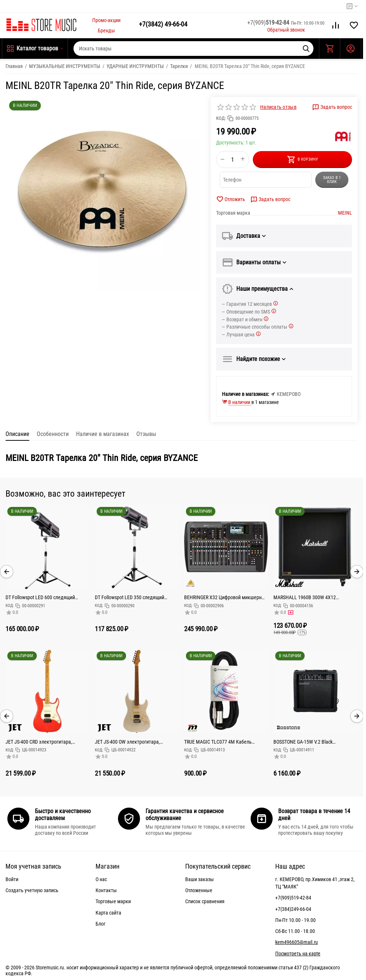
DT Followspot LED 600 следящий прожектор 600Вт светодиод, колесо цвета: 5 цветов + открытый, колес (45, 597)
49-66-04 (163, 24)
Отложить (231, 199)
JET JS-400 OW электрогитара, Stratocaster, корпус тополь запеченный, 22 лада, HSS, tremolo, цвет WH (132, 742)
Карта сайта (108, 913)
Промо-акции (106, 20)
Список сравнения (205, 901)
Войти (12, 879)
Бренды (106, 31)
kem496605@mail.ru (297, 942)
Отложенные (199, 890)
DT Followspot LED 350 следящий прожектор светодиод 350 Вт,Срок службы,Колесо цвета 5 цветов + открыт (132, 597)
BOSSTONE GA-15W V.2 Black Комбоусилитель (303, 742)
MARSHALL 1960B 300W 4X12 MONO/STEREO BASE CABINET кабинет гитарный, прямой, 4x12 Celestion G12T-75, (315, 597)
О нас (101, 879)
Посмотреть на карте (298, 954)
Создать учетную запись (32, 890)
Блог (101, 924)
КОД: (221, 118)
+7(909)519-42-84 (293, 898)
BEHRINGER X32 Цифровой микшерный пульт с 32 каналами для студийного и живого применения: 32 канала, (226, 597)
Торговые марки (113, 901)
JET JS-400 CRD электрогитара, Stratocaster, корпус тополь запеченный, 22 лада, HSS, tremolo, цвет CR (43, 742)
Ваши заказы (200, 879)
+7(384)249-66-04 (293, 909)
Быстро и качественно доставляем (63, 815)
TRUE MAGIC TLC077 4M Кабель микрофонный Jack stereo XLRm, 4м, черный (223, 742)
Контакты (106, 890)
